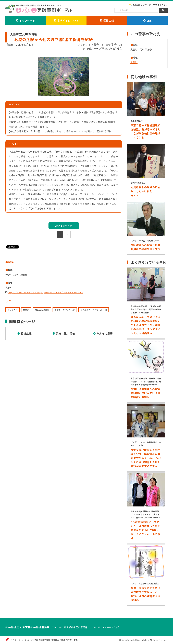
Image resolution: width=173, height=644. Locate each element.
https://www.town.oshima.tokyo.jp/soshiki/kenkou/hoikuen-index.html (45, 292)
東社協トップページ (142, 5)
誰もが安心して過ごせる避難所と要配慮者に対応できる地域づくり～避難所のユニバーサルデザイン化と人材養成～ (145, 325)
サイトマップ (162, 5)
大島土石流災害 (42, 310)
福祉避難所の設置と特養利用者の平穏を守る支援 (145, 247)
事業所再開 (13, 310)
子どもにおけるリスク (65, 310)
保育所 (26, 310)
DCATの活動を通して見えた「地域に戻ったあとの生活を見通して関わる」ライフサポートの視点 (145, 530)
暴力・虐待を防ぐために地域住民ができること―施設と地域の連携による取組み (145, 594)
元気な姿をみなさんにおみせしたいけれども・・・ (145, 191)
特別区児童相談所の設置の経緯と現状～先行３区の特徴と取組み (145, 393)
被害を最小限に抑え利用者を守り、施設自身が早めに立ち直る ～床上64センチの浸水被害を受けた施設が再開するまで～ (146, 458)
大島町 (134, 62)
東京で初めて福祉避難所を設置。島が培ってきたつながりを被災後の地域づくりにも (145, 131)
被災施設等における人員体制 (94, 310)
